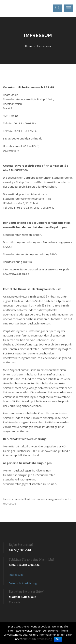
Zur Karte (15, 602)
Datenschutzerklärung (23, 583)
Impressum (16, 575)
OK (58, 639)
